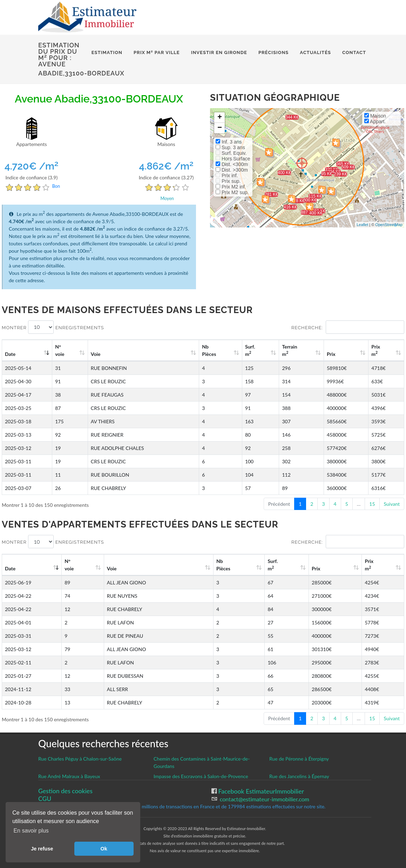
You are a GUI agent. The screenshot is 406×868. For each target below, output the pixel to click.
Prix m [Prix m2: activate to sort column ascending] (376, 350)
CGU (45, 799)
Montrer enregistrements (53, 327)
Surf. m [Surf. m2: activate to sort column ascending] (250, 350)
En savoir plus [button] (31, 831)
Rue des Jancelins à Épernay (299, 776)
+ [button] (220, 118)
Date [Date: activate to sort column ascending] (10, 354)
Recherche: (348, 327)
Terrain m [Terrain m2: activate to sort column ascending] (289, 350)
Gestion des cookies (65, 791)
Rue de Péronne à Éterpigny (299, 759)
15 (372, 504)
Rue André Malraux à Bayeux (69, 776)
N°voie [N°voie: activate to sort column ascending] (60, 350)
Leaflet (362, 225)
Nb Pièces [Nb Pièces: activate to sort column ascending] (209, 350)
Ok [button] (104, 849)
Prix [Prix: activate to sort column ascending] (331, 354)
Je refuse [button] (42, 849)
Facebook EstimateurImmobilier (260, 791)
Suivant (392, 504)
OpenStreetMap (389, 225)
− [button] (220, 128)
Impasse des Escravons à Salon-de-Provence (201, 776)
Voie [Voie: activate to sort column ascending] (96, 354)
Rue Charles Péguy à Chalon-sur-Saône (80, 759)
